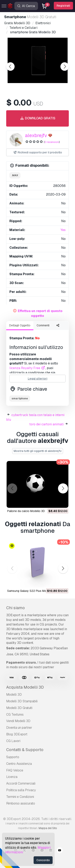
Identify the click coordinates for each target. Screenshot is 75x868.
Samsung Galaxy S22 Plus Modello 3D (32, 591)
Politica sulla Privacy (21, 790)
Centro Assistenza (19, 764)
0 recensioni (52, 142)
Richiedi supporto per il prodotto (37, 152)
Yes (63, 230)
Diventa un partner (19, 728)
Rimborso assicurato (21, 803)
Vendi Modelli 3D (18, 721)
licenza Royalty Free (27, 368)
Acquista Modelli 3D (25, 687)
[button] (63, 488)
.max (15, 175)
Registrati (63, 6)
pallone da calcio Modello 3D (26, 511)
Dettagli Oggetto (20, 325)
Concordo (43, 860)
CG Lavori (13, 741)
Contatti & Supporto (25, 750)
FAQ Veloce (15, 770)
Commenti (43, 325)
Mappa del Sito (48, 828)
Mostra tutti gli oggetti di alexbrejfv (38, 451)
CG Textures (15, 714)
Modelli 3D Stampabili (22, 701)
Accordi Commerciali (21, 783)
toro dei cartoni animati (46, 424)
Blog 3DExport (17, 734)
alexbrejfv (36, 135)
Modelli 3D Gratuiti (19, 708)
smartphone (20, 398)
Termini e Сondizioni (20, 797)
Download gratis (37, 118)
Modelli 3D (14, 695)
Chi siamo (15, 608)
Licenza (12, 777)
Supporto (13, 757)
